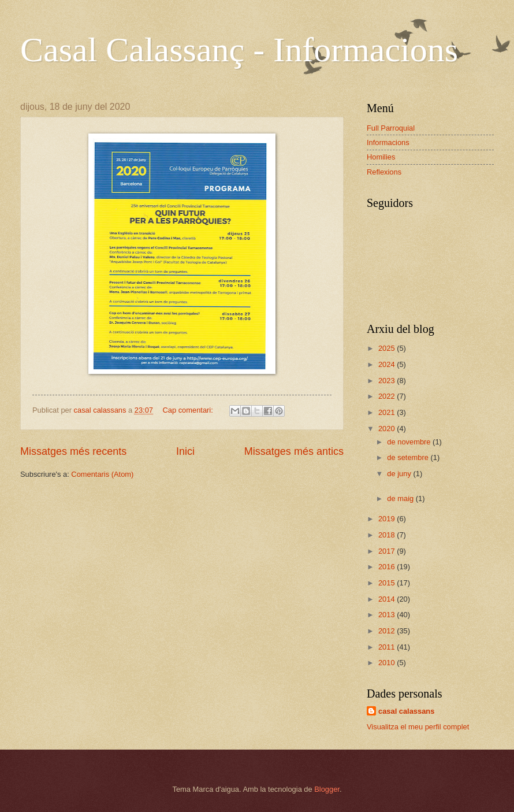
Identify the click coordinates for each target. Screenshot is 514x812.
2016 (388, 567)
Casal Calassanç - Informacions (239, 50)
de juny (400, 474)
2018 (388, 535)
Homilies (381, 157)
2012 (388, 631)
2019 (388, 519)
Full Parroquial (391, 128)
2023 (388, 381)
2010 (388, 663)
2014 (388, 599)
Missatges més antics (294, 451)
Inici (185, 451)
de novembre (410, 442)
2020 (388, 429)
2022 (388, 396)
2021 (388, 412)
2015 (388, 583)
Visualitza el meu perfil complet (418, 727)
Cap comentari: (189, 410)
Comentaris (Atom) (102, 474)
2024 (388, 364)
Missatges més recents (73, 451)
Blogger (327, 789)
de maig (401, 498)
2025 (388, 348)
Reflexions (384, 172)
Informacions (388, 142)
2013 (388, 615)
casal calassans (406, 711)
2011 (388, 647)
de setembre (409, 457)
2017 (388, 551)
